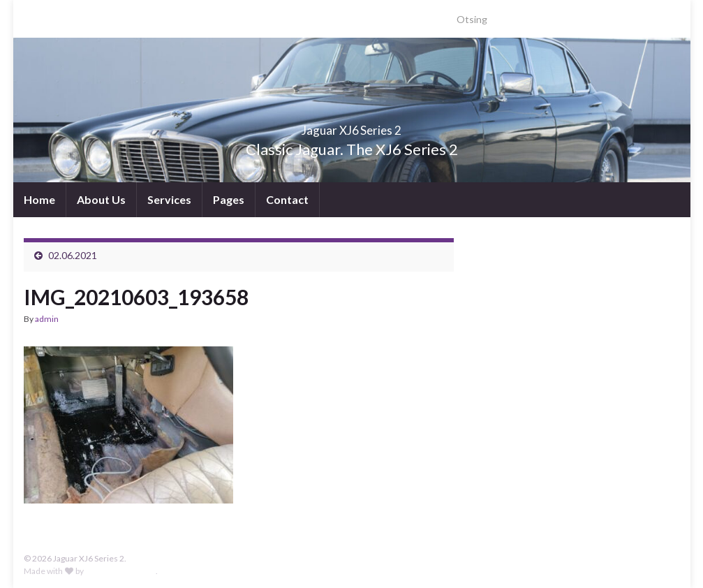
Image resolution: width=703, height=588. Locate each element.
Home (39, 199)
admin (47, 319)
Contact (287, 199)
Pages (229, 199)
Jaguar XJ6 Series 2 (351, 126)
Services (169, 199)
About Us (101, 199)
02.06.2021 (73, 255)
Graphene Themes (120, 571)
